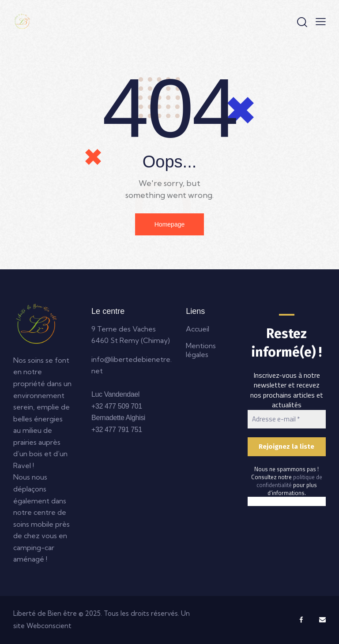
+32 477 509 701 (117, 406)
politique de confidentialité (289, 481)
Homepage (170, 224)
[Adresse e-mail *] (287, 419)
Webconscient (49, 626)
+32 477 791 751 (117, 430)
